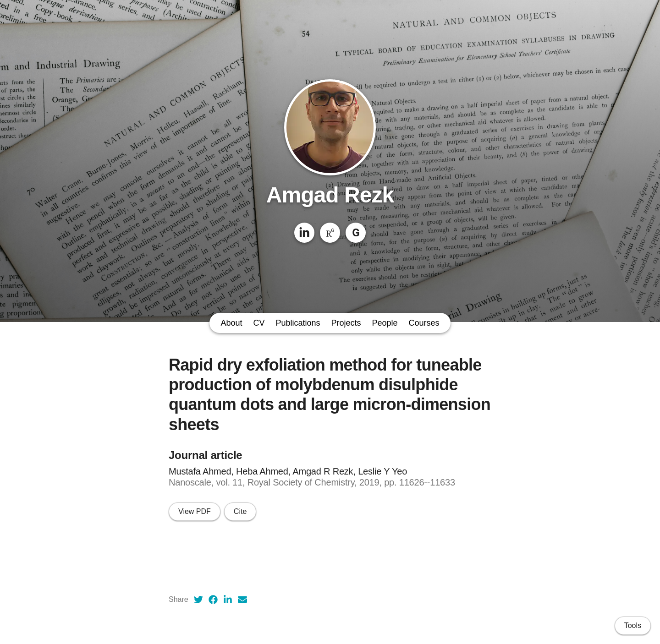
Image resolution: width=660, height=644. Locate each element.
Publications (298, 323)
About (231, 323)
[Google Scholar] (356, 233)
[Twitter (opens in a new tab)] (198, 600)
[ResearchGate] (330, 233)
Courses (424, 323)
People (385, 323)
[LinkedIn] (304, 233)
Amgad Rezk (330, 195)
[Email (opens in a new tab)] (242, 600)
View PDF (195, 511)
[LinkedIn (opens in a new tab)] (228, 600)
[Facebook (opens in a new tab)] (213, 600)
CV (259, 323)
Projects (346, 323)
